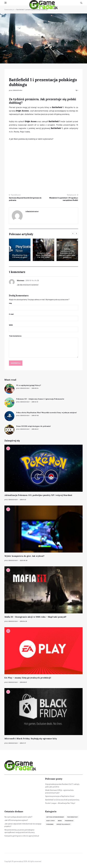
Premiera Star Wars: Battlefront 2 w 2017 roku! (44, 255)
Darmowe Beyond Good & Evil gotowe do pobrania (25, 199)
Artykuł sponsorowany (55, 817)
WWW (11, 325)
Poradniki (50, 824)
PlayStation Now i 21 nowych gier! (20, 256)
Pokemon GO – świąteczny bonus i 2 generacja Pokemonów (40, 399)
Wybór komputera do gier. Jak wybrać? (24, 556)
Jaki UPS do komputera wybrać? (16, 820)
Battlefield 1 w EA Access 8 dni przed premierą (62, 800)
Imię (10, 303)
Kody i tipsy (51, 821)
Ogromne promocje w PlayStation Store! (60, 796)
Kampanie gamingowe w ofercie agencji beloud (22, 836)
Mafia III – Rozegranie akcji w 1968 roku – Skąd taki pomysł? (35, 617)
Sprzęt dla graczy (63, 824)
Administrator (18, 90)
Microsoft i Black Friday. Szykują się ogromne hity (31, 739)
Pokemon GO (69, 821)
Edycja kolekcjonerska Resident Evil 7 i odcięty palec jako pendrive (67, 253)
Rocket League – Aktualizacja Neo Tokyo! (60, 803)
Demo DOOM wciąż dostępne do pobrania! (33, 426)
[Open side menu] (5, 3)
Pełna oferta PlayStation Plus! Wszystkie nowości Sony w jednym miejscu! (46, 413)
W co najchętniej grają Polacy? (29, 385)
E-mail (11, 314)
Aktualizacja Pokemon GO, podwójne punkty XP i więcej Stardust (38, 495)
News (60, 821)
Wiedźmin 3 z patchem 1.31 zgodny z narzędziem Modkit (64, 199)
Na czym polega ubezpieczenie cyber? (18, 817)
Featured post (72, 817)
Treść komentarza (15, 336)
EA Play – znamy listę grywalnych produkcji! (28, 678)
